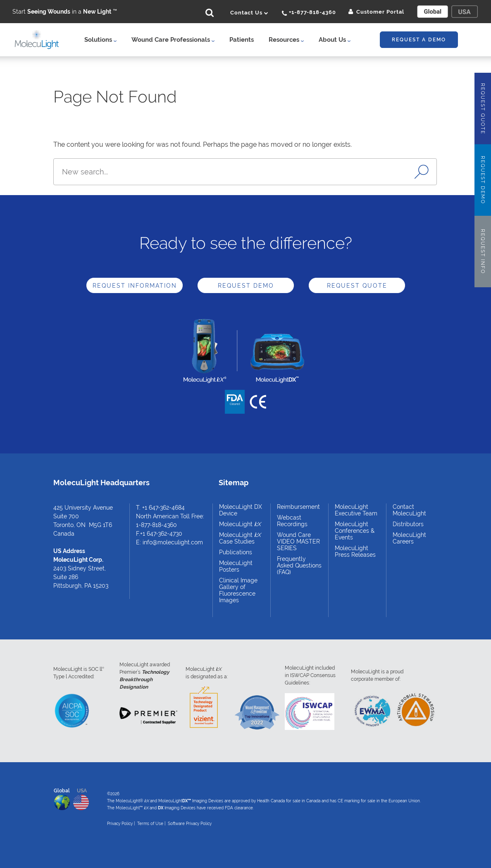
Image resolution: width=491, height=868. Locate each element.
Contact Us (249, 13)
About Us (335, 40)
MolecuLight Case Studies (240, 538)
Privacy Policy (120, 824)
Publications (236, 552)
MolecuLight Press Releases (355, 551)
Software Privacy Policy (190, 824)
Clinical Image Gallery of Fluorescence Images (238, 590)
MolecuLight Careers (409, 538)
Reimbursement (298, 507)
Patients (242, 40)
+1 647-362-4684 (163, 508)
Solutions (100, 40)
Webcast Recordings (292, 521)
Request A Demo (419, 40)
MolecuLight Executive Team (356, 510)
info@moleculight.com (173, 542)
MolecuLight (240, 524)
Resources (286, 40)
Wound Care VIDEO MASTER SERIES (298, 541)
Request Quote (357, 286)
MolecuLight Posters (236, 566)
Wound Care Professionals (173, 40)
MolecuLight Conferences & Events (355, 531)
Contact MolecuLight (409, 510)
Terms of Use (150, 824)
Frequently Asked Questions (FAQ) (299, 565)
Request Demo (246, 286)
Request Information (135, 286)
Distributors (408, 524)
